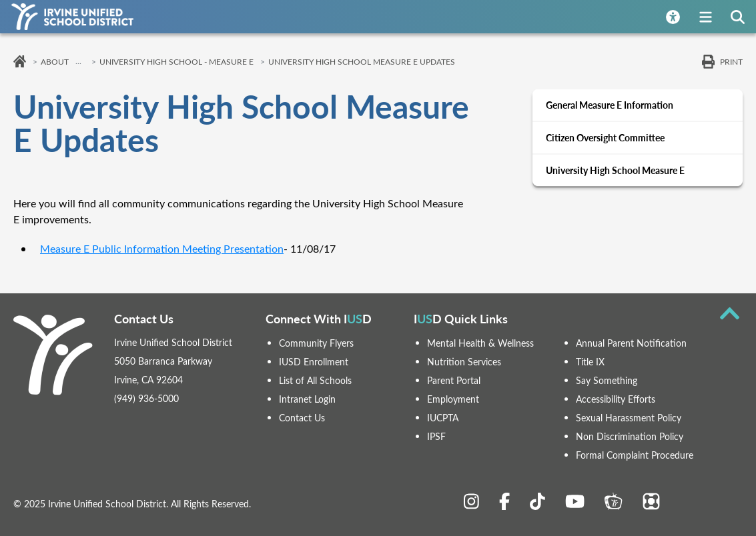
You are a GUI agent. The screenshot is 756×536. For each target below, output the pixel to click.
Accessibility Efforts (616, 399)
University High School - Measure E (176, 61)
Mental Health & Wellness (480, 343)
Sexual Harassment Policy (629, 418)
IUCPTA (443, 418)
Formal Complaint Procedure (635, 455)
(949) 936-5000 (146, 398)
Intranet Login (307, 399)
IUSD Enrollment (314, 362)
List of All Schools (315, 380)
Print (731, 61)
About (55, 61)
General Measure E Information (610, 105)
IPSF (436, 436)
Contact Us (302, 418)
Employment (453, 399)
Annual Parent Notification (631, 343)
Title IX (590, 362)
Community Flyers (316, 343)
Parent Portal (454, 380)
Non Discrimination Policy (630, 436)
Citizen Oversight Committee (605, 138)
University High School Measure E (615, 170)
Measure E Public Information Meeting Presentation (162, 248)
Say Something (607, 380)
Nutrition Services (464, 362)
